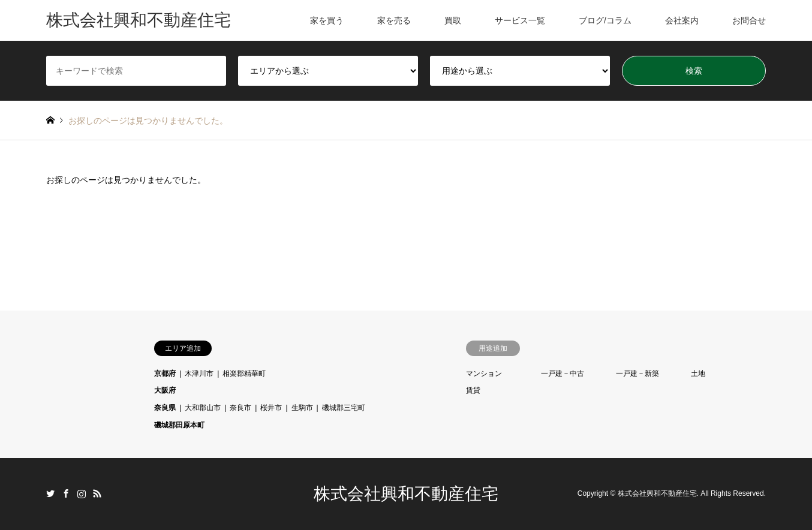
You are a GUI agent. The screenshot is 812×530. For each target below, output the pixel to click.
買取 (453, 20)
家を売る (394, 20)
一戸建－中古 (563, 374)
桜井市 (271, 408)
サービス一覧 (520, 20)
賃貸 (473, 390)
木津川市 (199, 374)
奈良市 (240, 408)
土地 (698, 374)
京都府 (165, 374)
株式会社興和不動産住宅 (406, 494)
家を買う (327, 20)
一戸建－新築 (637, 374)
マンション (484, 374)
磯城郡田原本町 (179, 425)
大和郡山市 (203, 408)
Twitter (50, 493)
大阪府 (165, 390)
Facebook (66, 493)
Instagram (82, 493)
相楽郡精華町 (244, 374)
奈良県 (165, 408)
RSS (97, 493)
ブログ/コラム (605, 20)
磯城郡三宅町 (344, 408)
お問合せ (749, 20)
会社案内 (682, 20)
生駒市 (302, 408)
